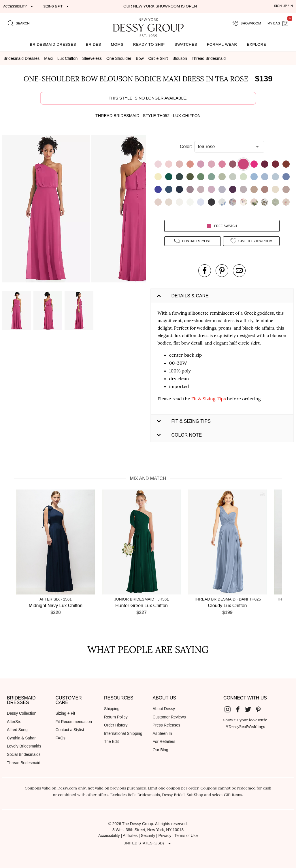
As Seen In (162, 734)
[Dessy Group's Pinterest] (261, 709)
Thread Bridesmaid (24, 763)
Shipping (112, 709)
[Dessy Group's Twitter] (250, 709)
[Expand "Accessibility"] (19, 6)
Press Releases (167, 725)
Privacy (165, 836)
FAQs (61, 738)
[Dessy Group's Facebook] (240, 709)
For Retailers (164, 742)
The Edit (111, 742)
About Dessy (164, 709)
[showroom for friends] (247, 23)
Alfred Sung (17, 730)
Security (148, 836)
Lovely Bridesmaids (24, 746)
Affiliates (130, 836)
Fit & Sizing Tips (209, 399)
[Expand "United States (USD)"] (148, 843)
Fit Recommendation (74, 722)
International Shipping (123, 734)
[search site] (19, 23)
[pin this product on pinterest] (222, 271)
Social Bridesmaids (24, 755)
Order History (116, 725)
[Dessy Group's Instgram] (230, 709)
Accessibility (109, 836)
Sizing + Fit (65, 713)
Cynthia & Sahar (21, 738)
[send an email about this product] (239, 271)
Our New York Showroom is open (160, 6)
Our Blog (161, 750)
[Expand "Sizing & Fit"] (57, 6)
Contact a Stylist (70, 730)
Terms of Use (186, 836)
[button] (47, 210)
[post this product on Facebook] (205, 271)
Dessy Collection (22, 713)
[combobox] (225, 147)
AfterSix (14, 722)
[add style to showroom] (251, 241)
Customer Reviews (169, 717)
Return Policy (116, 717)
